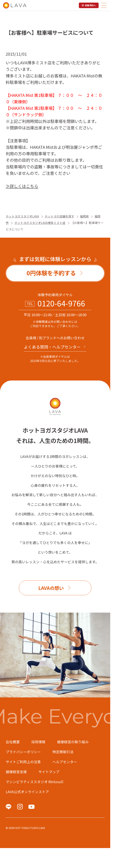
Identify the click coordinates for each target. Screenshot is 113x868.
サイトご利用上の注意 (23, 762)
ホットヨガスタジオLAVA (22, 216)
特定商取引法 (63, 752)
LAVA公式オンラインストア (27, 792)
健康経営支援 (16, 772)
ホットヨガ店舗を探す (59, 216)
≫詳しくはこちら (22, 186)
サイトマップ (49, 772)
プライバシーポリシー (23, 752)
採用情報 (38, 742)
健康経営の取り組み (73, 742)
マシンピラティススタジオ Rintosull (35, 782)
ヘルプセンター (65, 762)
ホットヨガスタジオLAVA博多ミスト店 (40, 223)
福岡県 (84, 216)
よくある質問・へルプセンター (52, 347)
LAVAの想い (51, 588)
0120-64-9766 (61, 303)
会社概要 (13, 742)
